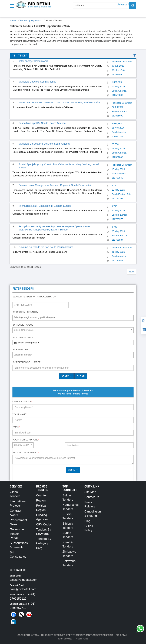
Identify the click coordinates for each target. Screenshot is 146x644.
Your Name (20, 414)
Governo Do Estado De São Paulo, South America (46, 247)
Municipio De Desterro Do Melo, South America (44, 144)
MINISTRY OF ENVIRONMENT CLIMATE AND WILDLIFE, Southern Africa (59, 102)
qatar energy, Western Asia (33, 61)
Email (16, 427)
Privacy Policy (82, 639)
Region (41, 501)
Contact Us (92, 497)
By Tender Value (23, 325)
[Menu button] (13, 6)
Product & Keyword (26, 452)
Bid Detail (122, 635)
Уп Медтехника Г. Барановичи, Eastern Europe (45, 206)
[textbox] (74, 317)
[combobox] (73, 318)
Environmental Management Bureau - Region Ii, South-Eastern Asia (55, 185)
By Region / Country (25, 312)
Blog (87, 521)
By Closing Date (23, 337)
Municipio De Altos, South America (37, 82)
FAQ (39, 548)
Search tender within (34, 297)
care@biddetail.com (23, 589)
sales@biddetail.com (24, 580)
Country (41, 495)
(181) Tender (19, 56)
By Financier (20, 349)
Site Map (90, 492)
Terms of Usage (65, 639)
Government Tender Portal (18, 534)
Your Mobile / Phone (26, 440)
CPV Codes (44, 524)
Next (132, 272)
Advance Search (127, 5)
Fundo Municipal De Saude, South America (42, 123)
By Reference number (27, 362)
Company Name (22, 402)
